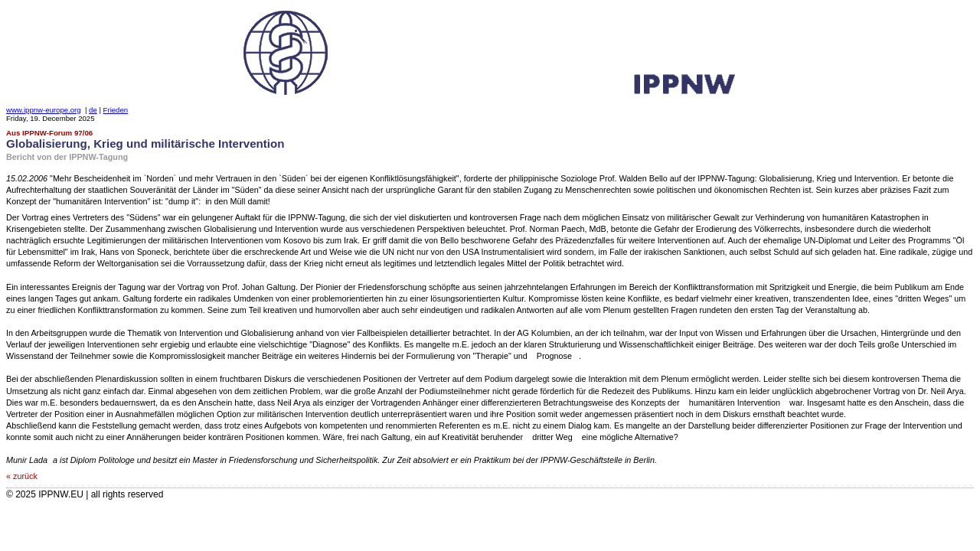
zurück (25, 476)
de (93, 110)
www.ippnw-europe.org (44, 110)
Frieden (116, 110)
